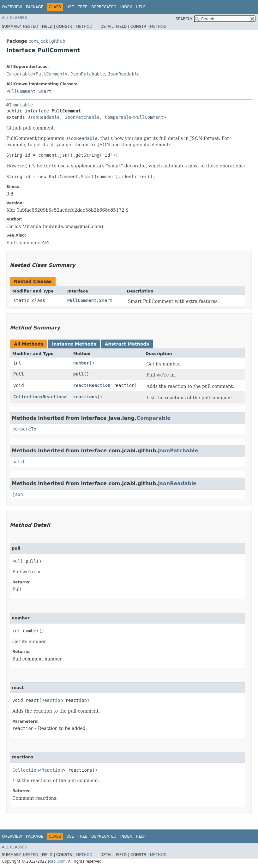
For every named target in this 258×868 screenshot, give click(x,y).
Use (70, 7)
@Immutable (20, 105)
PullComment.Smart (29, 91)
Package (35, 7)
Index (126, 7)
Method (84, 27)
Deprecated (104, 7)
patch (19, 462)
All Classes (14, 18)
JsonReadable (124, 74)
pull (79, 374)
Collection (27, 397)
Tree (83, 7)
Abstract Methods (127, 344)
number (81, 363)
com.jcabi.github (47, 41)
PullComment (50, 74)
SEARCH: (184, 19)
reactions (85, 397)
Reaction (100, 385)
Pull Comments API (28, 243)
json (18, 494)
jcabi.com (57, 861)
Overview (12, 7)
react (80, 385)
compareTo (24, 429)
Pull (19, 374)
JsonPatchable (88, 74)
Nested (30, 27)
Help (141, 7)
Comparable (20, 74)
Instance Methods (74, 344)
